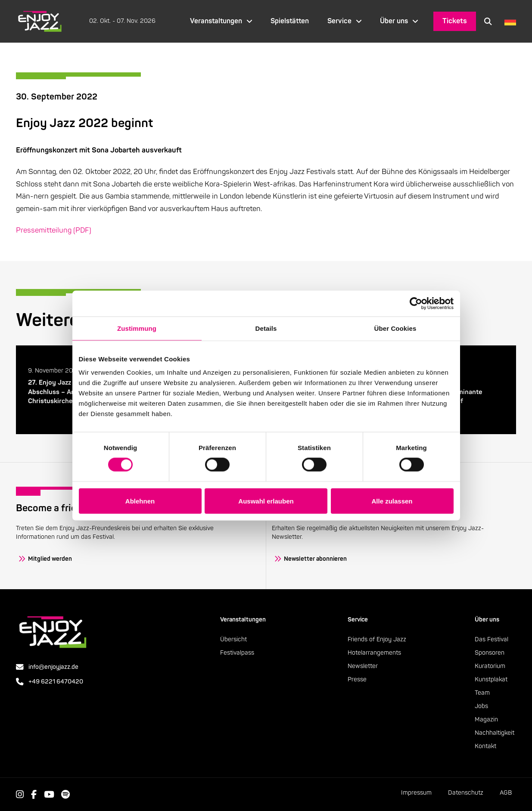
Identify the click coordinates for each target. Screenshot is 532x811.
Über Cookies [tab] (395, 328)
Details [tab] (266, 328)
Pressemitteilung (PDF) (54, 230)
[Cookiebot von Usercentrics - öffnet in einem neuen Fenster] (416, 303)
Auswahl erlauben (266, 501)
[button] (488, 21)
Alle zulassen (392, 501)
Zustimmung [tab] (137, 328)
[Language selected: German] (508, 21)
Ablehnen (140, 501)
